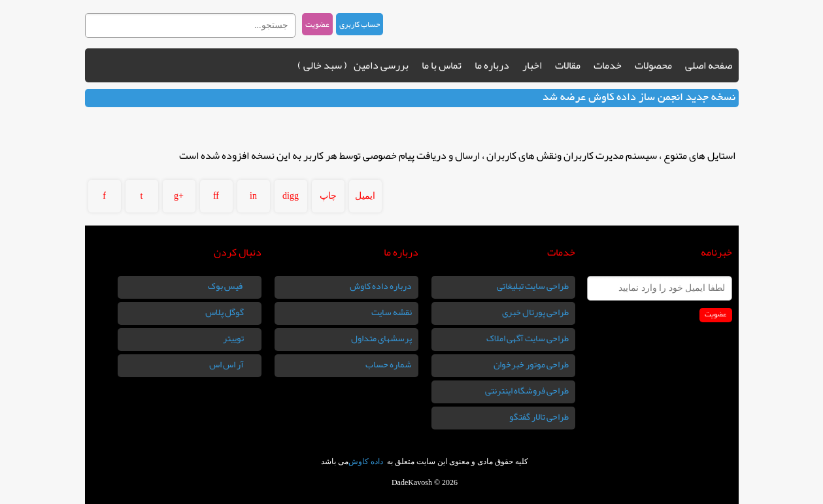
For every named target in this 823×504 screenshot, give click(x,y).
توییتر (234, 338)
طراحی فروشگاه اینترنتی (527, 390)
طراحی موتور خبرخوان (531, 364)
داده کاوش (367, 462)
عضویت (317, 24)
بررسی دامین (381, 65)
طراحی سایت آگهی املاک (528, 338)
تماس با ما (442, 65)
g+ (179, 196)
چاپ (328, 196)
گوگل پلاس (225, 312)
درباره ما (492, 65)
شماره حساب (389, 364)
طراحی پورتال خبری (535, 312)
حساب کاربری (360, 24)
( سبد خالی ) (322, 65)
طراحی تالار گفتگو (539, 416)
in (253, 196)
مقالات (568, 65)
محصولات (653, 65)
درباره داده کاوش (381, 286)
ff (216, 196)
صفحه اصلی (709, 65)
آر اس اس (227, 364)
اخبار (532, 65)
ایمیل (365, 196)
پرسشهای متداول (381, 338)
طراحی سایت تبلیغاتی (533, 286)
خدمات (608, 65)
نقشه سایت (392, 312)
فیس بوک (227, 286)
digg (291, 196)
